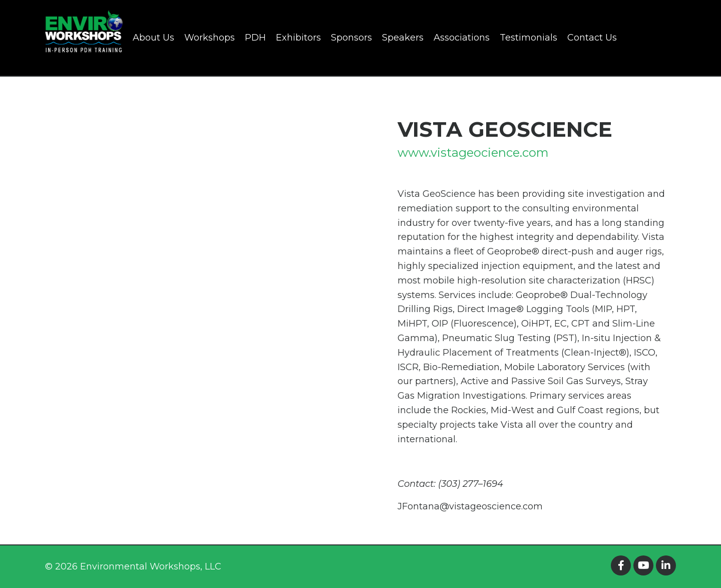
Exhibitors (298, 38)
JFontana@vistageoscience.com (470, 506)
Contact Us (592, 38)
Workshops (210, 38)
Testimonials (528, 38)
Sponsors (351, 38)
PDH (255, 38)
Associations (462, 38)
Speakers (403, 38)
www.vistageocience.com (473, 153)
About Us (153, 38)
